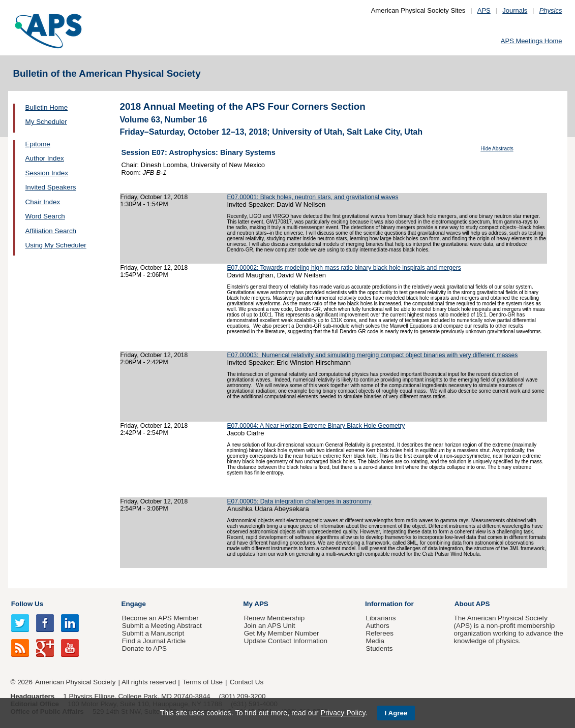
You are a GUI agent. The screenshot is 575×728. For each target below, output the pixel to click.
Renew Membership (275, 618)
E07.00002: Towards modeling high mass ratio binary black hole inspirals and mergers (344, 268)
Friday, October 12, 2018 (154, 197)
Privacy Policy (343, 713)
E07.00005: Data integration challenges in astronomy (299, 501)
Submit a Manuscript (153, 633)
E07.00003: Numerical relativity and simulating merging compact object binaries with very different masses (373, 355)
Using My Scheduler (56, 245)
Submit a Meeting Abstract (162, 626)
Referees (380, 633)
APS (484, 10)
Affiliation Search (51, 231)
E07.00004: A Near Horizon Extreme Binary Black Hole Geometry (316, 426)
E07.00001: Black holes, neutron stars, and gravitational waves (313, 197)
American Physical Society (75, 682)
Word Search (45, 216)
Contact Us (247, 682)
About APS (472, 604)
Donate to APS (144, 648)
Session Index (47, 173)
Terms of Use (203, 682)
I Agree (396, 713)
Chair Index (43, 202)
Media (375, 641)
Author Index (45, 158)
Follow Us (27, 604)
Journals (515, 10)
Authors (377, 626)
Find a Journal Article (154, 641)
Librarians (381, 618)
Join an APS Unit (270, 626)
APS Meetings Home (532, 41)
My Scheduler (46, 122)
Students (379, 648)
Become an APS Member (160, 618)
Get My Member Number (282, 633)
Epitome (38, 144)
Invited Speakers (51, 187)
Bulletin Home (47, 107)
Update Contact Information (286, 641)
